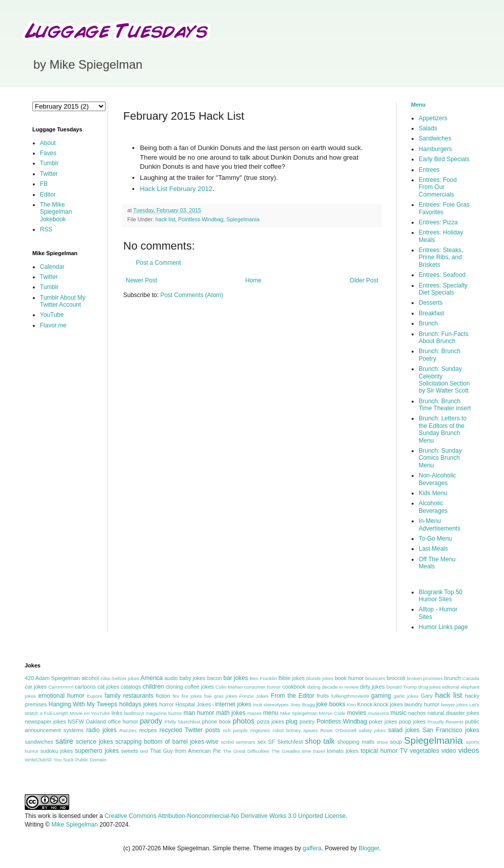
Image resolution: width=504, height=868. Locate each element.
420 (29, 678)
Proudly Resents (446, 722)
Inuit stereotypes (271, 705)
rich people (235, 730)
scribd (227, 742)
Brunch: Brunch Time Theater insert (445, 405)
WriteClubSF (38, 760)
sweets (130, 751)
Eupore (95, 696)
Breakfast (432, 313)
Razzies (128, 730)
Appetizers (433, 118)
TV (404, 751)
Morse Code (333, 713)
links (117, 713)
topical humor (379, 751)
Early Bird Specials (444, 159)
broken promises (425, 678)
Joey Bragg (303, 705)
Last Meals (433, 549)
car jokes (36, 687)
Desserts (431, 303)
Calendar (52, 267)
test (144, 751)
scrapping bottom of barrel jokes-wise (167, 742)
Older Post (364, 280)
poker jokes (383, 721)
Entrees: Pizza (438, 222)
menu (271, 713)
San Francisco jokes (451, 730)
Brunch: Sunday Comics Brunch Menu (440, 458)
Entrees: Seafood (442, 275)
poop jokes (412, 721)
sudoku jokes (57, 751)
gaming (381, 696)
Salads (428, 128)
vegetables (425, 751)
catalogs (131, 687)
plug (292, 721)
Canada (471, 678)
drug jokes (430, 687)
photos (244, 721)
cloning (174, 687)
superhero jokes (97, 751)
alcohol (90, 678)
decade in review (340, 687)
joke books (331, 704)
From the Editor (292, 696)
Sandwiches (435, 138)
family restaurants (129, 696)
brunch (452, 678)
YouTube (52, 315)
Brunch (428, 323)
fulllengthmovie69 (350, 696)
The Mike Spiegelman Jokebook (56, 212)
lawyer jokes (454, 705)
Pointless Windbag (201, 219)
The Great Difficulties (246, 751)
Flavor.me (53, 325)
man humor (199, 713)
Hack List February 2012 (176, 189)
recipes (148, 730)
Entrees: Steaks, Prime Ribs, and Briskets (441, 257)
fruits (323, 696)
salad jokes (404, 730)
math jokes (231, 713)
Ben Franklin (264, 678)
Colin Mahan (229, 687)
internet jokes (233, 704)
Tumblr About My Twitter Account (63, 301)
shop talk (320, 741)
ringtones (260, 730)
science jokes (94, 742)
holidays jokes (138, 704)
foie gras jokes (220, 696)
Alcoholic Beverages (433, 507)
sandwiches (39, 742)
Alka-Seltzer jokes (120, 678)
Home (254, 280)
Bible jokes (291, 678)
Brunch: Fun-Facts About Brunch (444, 337)
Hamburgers (435, 149)
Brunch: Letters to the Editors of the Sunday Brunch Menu (443, 429)
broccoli (396, 678)
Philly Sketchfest (183, 722)
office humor (123, 721)
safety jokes (372, 730)
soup (396, 742)
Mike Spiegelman (299, 713)
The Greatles (286, 751)
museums (379, 713)
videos (469, 750)
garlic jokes (406, 696)
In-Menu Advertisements (440, 524)
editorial (451, 687)
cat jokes (108, 687)
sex (262, 742)
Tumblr (49, 163)
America (152, 678)
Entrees (429, 170)
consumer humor (263, 687)
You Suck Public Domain (80, 760)
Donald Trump (402, 687)
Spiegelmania (243, 219)
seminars (246, 742)
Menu (418, 105)
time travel (313, 751)
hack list (165, 219)
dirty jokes (372, 687)
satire (64, 741)
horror (166, 704)
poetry (307, 721)
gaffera (312, 848)
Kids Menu (433, 493)
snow (382, 742)
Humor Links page (443, 627)
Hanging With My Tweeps (83, 704)
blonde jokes (320, 678)
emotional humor (61, 696)
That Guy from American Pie (185, 751)
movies (357, 713)
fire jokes (191, 696)
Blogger (369, 848)
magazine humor (164, 713)
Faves (48, 153)
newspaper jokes (45, 721)
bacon (214, 678)
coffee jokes (199, 687)
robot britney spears (295, 730)
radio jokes (102, 730)
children (154, 687)
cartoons (85, 687)
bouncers (375, 678)
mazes (255, 713)
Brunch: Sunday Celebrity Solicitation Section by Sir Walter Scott (444, 380)
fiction (163, 696)
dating (314, 687)
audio (171, 678)
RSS (46, 229)
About (48, 143)
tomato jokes (342, 751)
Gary (426, 696)
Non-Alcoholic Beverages (437, 479)
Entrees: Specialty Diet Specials (443, 289)
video (449, 751)
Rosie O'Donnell (338, 730)
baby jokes (192, 678)
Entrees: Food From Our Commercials (438, 187)
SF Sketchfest (286, 742)
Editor (48, 195)
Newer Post (141, 280)
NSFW (76, 721)
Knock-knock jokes (380, 704)
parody (151, 721)
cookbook (294, 687)
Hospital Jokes (193, 704)
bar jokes (236, 678)
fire (176, 696)
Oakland (96, 721)
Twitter (49, 174)
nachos (417, 713)
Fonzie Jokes (254, 696)
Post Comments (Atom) (192, 295)
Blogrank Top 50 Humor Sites (441, 596)
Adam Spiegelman (58, 678)
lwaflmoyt (134, 713)
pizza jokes (271, 721)
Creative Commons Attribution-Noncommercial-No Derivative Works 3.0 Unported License (225, 816)
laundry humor (422, 704)
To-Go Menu (435, 539)
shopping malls (356, 742)
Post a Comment (158, 263)
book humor (349, 678)
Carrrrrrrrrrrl (61, 687)
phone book (216, 721)
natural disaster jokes (453, 713)
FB (44, 184)
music (398, 713)
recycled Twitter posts (190, 730)
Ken (351, 705)
